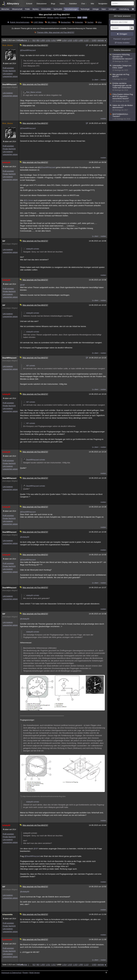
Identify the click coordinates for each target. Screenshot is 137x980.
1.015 (70, 40)
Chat (84, 4)
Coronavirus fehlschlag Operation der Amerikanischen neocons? (122, 58)
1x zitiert (95, 80)
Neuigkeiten (103, 4)
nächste (101, 40)
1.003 (43, 40)
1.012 (53, 40)
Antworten (79, 22)
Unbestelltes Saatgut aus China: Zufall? (122, 68)
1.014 (64, 40)
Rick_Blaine (8, 45)
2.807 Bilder (38, 22)
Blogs (53, 4)
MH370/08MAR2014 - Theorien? (122, 117)
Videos (62, 4)
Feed (79, 18)
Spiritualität (58, 9)
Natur (104, 9)
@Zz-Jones (28, 200)
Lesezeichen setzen (10, 76)
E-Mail (85, 18)
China (56, 17)
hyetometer (7, 940)
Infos (100, 22)
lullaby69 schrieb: (31, 249)
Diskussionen (42, 4)
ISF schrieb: (29, 366)
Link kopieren (8, 74)
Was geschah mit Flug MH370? (122, 77)
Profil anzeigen (8, 68)
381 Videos (52, 22)
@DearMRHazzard (28, 50)
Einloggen (123, 34)
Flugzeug (63, 17)
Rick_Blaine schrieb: (32, 92)
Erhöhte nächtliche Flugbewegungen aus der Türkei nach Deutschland (122, 87)
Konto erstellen (124, 43)
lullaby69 (6, 162)
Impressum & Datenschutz (11, 973)
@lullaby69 (25, 537)
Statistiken (73, 4)
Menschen (5, 9)
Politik (27, 9)
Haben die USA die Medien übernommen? (122, 108)
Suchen (90, 22)
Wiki (92, 4)
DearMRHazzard (9, 84)
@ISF (22, 285)
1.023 (75, 40)
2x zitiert (95, 353)
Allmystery (13, 4)
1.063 (81, 40)
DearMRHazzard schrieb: (34, 460)
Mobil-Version (35, 973)
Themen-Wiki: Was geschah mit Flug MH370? (56, 32)
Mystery (36, 9)
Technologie (85, 9)
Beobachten (66, 22)
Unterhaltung (124, 9)
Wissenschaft (17, 9)
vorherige (23, 40)
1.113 (86, 40)
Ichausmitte (7, 914)
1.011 (48, 40)
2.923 (94, 40)
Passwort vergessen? (122, 39)
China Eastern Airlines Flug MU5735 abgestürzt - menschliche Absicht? (122, 98)
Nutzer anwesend (122, 16)
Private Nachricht (9, 71)
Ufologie (96, 9)
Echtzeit (29, 4)
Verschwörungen (71, 9)
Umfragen (112, 9)
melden (103, 80)
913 (34, 40)
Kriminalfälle (46, 9)
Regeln (25, 973)
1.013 (59, 40)
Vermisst (50, 17)
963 (38, 40)
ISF (4, 241)
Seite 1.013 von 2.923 (13, 40)
